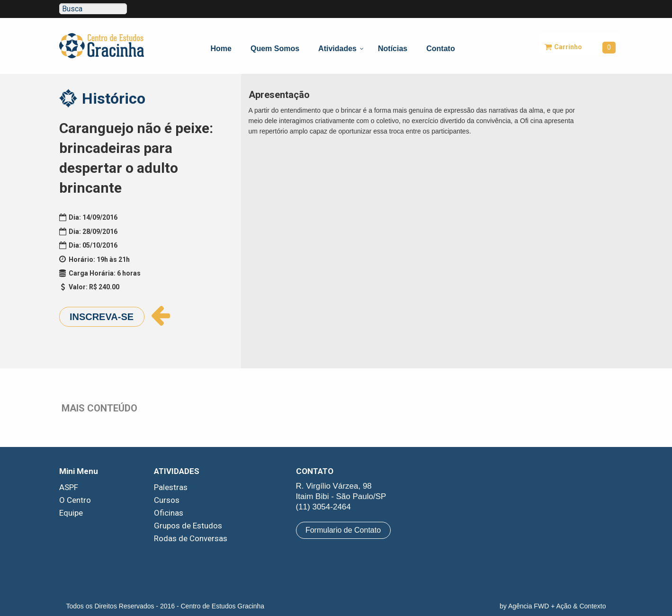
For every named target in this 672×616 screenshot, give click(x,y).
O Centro (75, 500)
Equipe (71, 513)
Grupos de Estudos (188, 526)
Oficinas (169, 513)
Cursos (167, 500)
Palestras (171, 487)
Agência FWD (529, 606)
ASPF (69, 487)
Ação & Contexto (581, 606)
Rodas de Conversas (191, 538)
